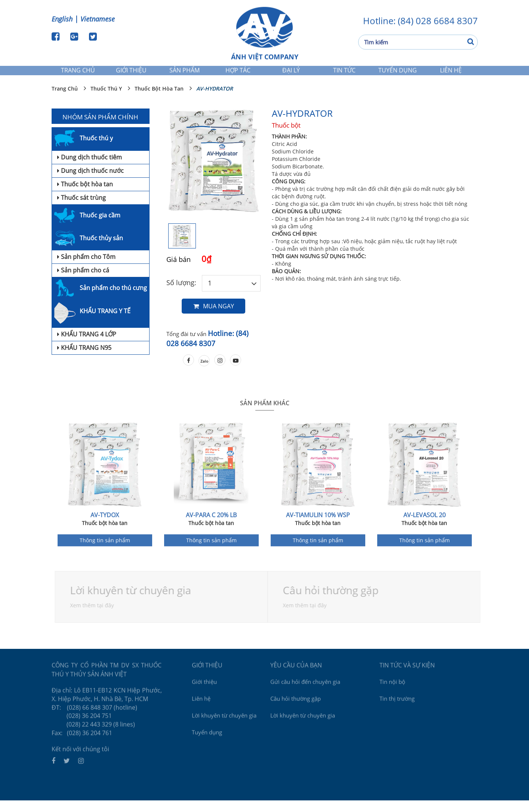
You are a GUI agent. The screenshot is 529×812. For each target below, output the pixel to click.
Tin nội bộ (392, 691)
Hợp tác (238, 74)
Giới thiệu (204, 691)
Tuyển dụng (398, 74)
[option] (213, 178)
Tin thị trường (397, 708)
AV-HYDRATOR (215, 100)
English (62, 18)
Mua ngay (214, 318)
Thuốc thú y (106, 100)
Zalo (204, 373)
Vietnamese (98, 18)
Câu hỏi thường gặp (333, 602)
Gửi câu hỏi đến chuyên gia (305, 691)
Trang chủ (78, 74)
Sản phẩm (184, 74)
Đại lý (291, 74)
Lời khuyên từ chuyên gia (133, 602)
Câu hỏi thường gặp (296, 708)
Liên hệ (451, 74)
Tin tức (345, 74)
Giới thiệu (131, 74)
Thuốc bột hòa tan (159, 100)
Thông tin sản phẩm (105, 554)
